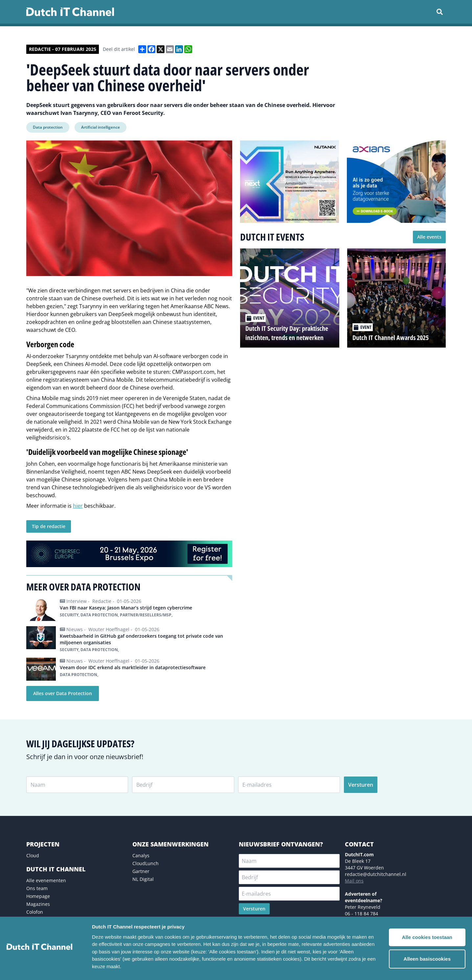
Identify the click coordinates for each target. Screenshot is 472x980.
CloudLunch (146, 863)
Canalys (141, 855)
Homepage (38, 896)
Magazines (38, 904)
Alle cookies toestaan (427, 937)
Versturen (361, 785)
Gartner (141, 871)
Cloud (33, 855)
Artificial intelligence (101, 127)
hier (78, 506)
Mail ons (354, 881)
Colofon (35, 912)
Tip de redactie (49, 526)
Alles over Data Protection (63, 693)
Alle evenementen (46, 880)
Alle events (429, 237)
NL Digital (143, 879)
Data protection (48, 127)
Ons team (37, 888)
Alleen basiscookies (427, 959)
